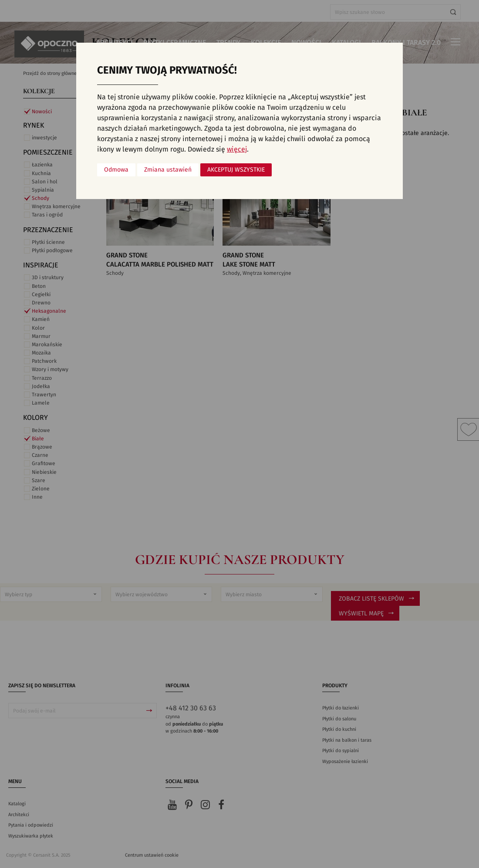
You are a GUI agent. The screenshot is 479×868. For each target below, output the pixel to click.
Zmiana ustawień (168, 170)
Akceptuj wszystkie (236, 170)
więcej (237, 149)
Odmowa (116, 170)
